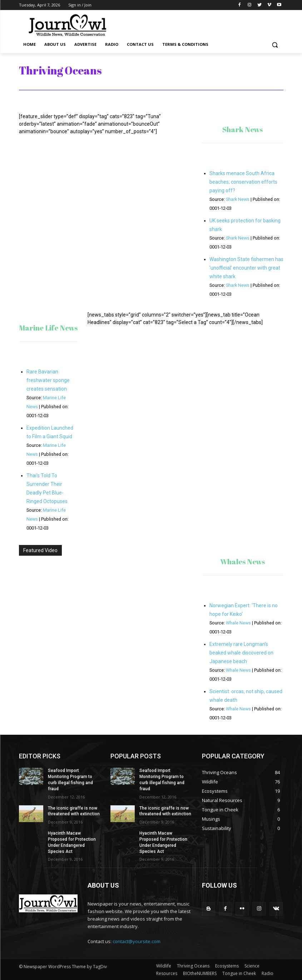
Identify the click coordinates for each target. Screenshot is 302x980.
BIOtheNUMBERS (200, 973)
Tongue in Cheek (239, 973)
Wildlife (164, 966)
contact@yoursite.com (137, 941)
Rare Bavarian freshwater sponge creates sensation (48, 380)
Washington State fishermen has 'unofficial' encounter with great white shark (246, 268)
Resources (167, 973)
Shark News (238, 199)
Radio (268, 973)
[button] (275, 45)
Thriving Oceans (193, 966)
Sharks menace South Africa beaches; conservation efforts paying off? (243, 182)
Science (252, 966)
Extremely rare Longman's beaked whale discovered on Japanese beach (241, 653)
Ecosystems (227, 966)
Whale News (238, 623)
